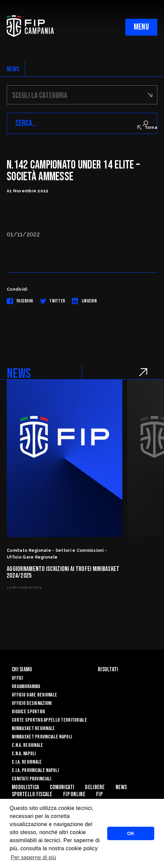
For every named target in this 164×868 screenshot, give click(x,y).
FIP (99, 794)
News (121, 787)
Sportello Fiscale (32, 794)
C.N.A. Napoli (24, 754)
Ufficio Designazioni (32, 703)
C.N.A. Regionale (27, 745)
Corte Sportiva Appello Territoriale (49, 720)
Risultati (108, 669)
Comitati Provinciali (32, 779)
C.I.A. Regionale (27, 762)
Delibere (95, 787)
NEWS (13, 69)
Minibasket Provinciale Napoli (42, 737)
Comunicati (62, 787)
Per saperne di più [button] (33, 857)
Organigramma (26, 687)
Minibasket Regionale (33, 729)
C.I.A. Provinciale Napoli (35, 770)
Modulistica (25, 787)
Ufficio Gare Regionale (34, 695)
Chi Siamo (22, 669)
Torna (147, 128)
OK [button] (131, 833)
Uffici (17, 678)
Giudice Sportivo (28, 712)
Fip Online (74, 794)
